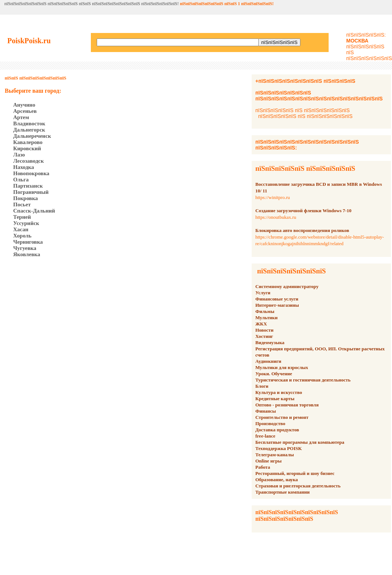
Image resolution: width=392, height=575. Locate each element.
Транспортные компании (282, 492)
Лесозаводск (29, 161)
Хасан (21, 229)
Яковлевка (27, 254)
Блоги (262, 386)
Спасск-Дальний (34, 211)
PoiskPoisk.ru (29, 41)
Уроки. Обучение (274, 374)
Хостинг (264, 336)
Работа (263, 467)
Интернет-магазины (277, 305)
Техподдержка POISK (279, 448)
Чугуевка (25, 248)
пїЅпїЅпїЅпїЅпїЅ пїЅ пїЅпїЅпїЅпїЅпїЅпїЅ (302, 110)
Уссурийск (26, 223)
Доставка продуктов (277, 430)
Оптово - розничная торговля (287, 405)
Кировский (27, 148)
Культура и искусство (279, 392)
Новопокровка (31, 173)
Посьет (22, 204)
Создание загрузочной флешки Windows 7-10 (303, 211)
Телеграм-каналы (275, 455)
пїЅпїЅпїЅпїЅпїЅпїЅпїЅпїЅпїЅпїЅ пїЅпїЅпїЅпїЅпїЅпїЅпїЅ (297, 515)
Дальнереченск (32, 136)
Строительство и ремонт (282, 417)
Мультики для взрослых (282, 367)
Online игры (269, 461)
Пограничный (31, 192)
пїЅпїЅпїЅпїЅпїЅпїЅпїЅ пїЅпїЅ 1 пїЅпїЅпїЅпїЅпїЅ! (227, 4)
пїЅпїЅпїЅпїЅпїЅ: (366, 38)
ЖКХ (261, 324)
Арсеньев (25, 111)
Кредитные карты (275, 399)
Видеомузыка (270, 342)
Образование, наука (277, 480)
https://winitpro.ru (273, 197)
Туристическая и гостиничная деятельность (303, 380)
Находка (24, 167)
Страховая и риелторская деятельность (298, 486)
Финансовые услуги (277, 299)
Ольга (21, 180)
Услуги (263, 293)
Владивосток (29, 124)
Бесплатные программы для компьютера (300, 442)
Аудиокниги (268, 361)
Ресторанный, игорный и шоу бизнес (295, 473)
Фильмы (265, 311)
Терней (22, 217)
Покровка (25, 198)
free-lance (265, 436)
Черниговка (28, 242)
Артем (21, 117)
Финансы (266, 411)
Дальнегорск (29, 130)
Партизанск (28, 186)
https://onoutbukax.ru (276, 217)
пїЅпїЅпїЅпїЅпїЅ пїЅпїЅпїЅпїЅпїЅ (305, 168)
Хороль (22, 236)
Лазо (19, 155)
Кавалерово (28, 142)
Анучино (24, 105)
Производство (270, 423)
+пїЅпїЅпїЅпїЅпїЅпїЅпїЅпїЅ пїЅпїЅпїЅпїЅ (305, 81)
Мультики (267, 318)
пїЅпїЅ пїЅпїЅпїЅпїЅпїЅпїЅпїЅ (36, 78)
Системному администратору (287, 286)
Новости (264, 330)
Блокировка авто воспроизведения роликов (302, 230)
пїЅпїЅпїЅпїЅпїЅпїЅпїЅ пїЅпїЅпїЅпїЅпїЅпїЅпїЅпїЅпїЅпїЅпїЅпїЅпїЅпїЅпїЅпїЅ (319, 96)
